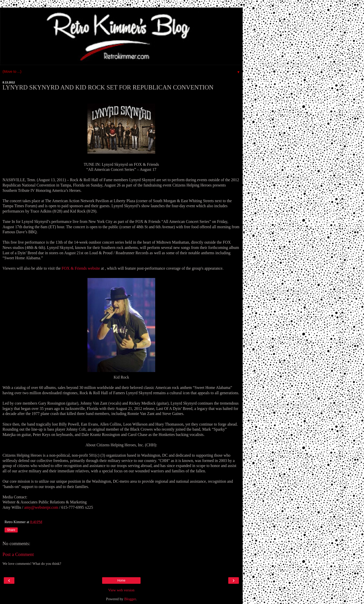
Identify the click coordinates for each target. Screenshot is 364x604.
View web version (121, 590)
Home (121, 580)
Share (11, 530)
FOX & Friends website (81, 268)
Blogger (130, 599)
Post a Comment (18, 554)
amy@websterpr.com (41, 507)
